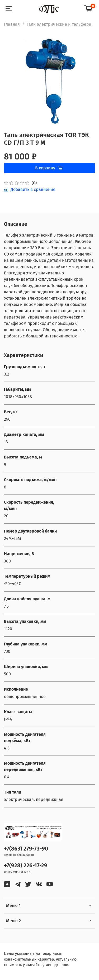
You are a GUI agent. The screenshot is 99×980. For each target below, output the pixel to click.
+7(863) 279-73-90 (26, 849)
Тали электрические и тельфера (59, 24)
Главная (12, 24)
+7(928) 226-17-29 (26, 866)
